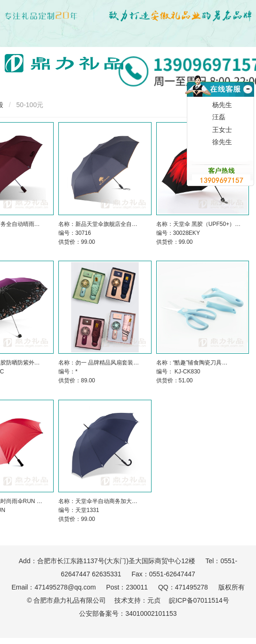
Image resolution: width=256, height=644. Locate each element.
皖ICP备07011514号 (199, 600)
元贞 (154, 600)
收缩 (247, 100)
